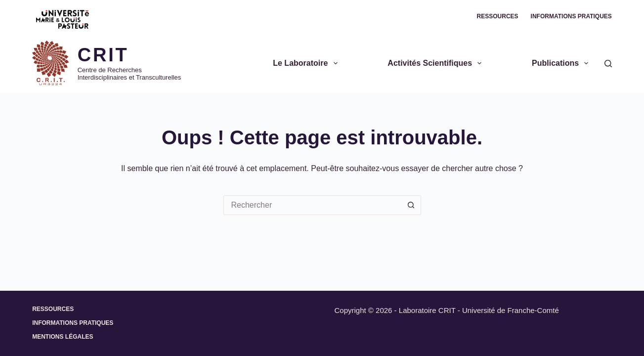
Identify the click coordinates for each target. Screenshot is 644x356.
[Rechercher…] (312, 205)
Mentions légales (63, 337)
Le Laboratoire (307, 63)
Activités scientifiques (436, 63)
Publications (562, 63)
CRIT (103, 55)
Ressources (498, 16)
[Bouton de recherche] (411, 205)
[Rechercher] (608, 64)
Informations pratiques (571, 16)
